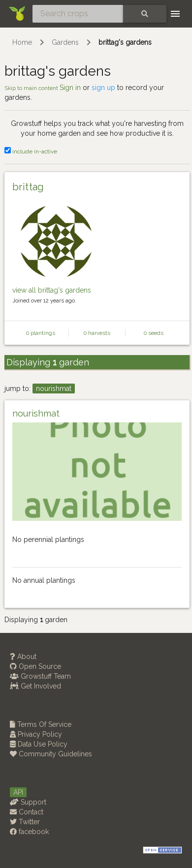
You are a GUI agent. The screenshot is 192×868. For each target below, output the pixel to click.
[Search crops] (78, 14)
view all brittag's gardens (52, 290)
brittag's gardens (125, 42)
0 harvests (97, 333)
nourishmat (54, 389)
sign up (103, 88)
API (18, 792)
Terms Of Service (41, 724)
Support (28, 802)
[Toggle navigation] (175, 14)
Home (22, 42)
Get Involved (35, 686)
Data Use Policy (39, 744)
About (23, 657)
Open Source (35, 666)
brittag (28, 187)
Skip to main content (32, 88)
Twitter (25, 822)
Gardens (65, 42)
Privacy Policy (36, 734)
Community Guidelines (51, 754)
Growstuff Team (40, 676)
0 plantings (41, 333)
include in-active (31, 151)
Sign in (70, 88)
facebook (29, 832)
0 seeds (154, 333)
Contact (27, 812)
